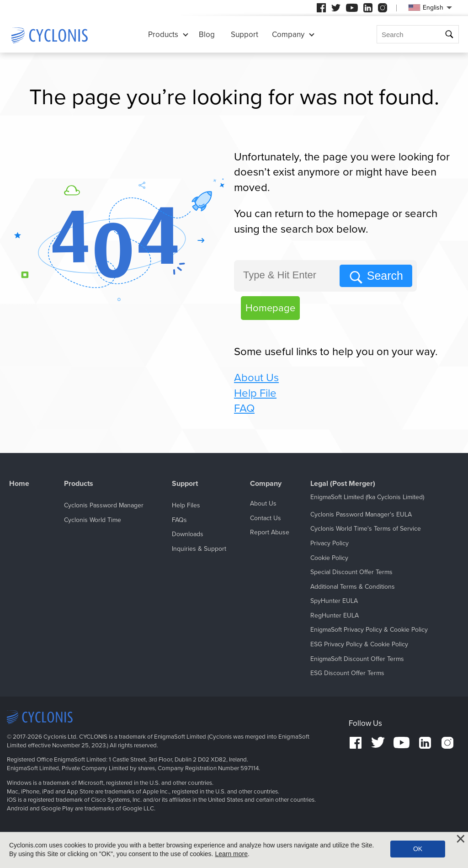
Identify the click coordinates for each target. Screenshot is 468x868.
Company (288, 35)
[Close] (461, 839)
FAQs (179, 520)
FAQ (244, 408)
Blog (207, 35)
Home (19, 484)
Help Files (186, 505)
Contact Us (266, 518)
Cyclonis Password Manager (104, 505)
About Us (256, 378)
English (426, 8)
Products (163, 35)
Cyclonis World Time (93, 520)
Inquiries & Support (199, 549)
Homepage (270, 308)
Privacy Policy (330, 543)
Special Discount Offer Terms (351, 572)
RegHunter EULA (335, 615)
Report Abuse (270, 532)
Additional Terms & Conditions (353, 587)
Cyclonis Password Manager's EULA (361, 514)
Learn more (231, 854)
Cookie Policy (329, 558)
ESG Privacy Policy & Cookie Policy (359, 644)
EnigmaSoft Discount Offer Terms (357, 659)
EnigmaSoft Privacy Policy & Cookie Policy (369, 630)
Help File (255, 393)
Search (385, 276)
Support (245, 35)
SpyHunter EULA (334, 601)
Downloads (188, 534)
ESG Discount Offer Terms (347, 673)
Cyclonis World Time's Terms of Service (366, 529)
